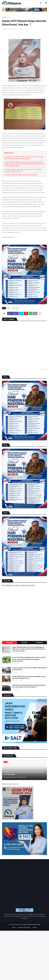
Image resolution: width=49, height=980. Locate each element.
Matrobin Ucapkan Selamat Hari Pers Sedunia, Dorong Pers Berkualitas (23, 773)
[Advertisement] (24, 955)
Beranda (4, 17)
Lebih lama (43, 369)
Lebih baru (6, 369)
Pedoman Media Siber (24, 928)
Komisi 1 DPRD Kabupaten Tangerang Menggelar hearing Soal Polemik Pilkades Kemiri (29, 677)
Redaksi (35, 928)
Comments (39, 643)
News (9, 17)
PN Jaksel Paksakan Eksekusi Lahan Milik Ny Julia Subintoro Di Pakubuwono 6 (30, 669)
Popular (10, 643)
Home (14, 928)
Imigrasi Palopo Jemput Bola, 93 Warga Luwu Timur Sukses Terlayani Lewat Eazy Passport (23, 170)
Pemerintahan (16, 308)
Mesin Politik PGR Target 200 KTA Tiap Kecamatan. (22, 175)
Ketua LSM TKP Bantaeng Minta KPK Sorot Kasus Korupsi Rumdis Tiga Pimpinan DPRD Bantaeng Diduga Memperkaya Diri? (29, 659)
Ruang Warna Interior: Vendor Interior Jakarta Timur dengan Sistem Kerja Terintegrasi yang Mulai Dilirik (24, 158)
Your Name (18, 925)
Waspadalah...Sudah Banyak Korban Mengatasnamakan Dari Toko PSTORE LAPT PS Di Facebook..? (29, 686)
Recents (24, 643)
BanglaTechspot (34, 925)
